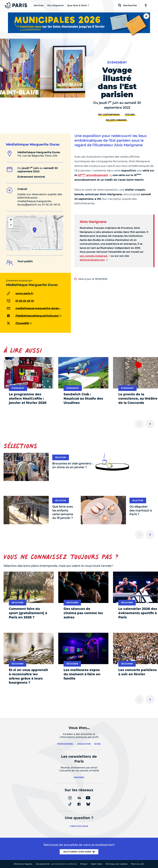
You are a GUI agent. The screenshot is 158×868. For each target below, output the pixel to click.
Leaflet (35, 250)
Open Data (97, 864)
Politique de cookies (117, 864)
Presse (84, 864)
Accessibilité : (56, 864)
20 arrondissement (93, 175)
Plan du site (138, 864)
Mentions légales (23, 864)
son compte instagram (94, 256)
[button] (35, 230)
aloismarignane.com (92, 260)
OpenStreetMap (50, 250)
